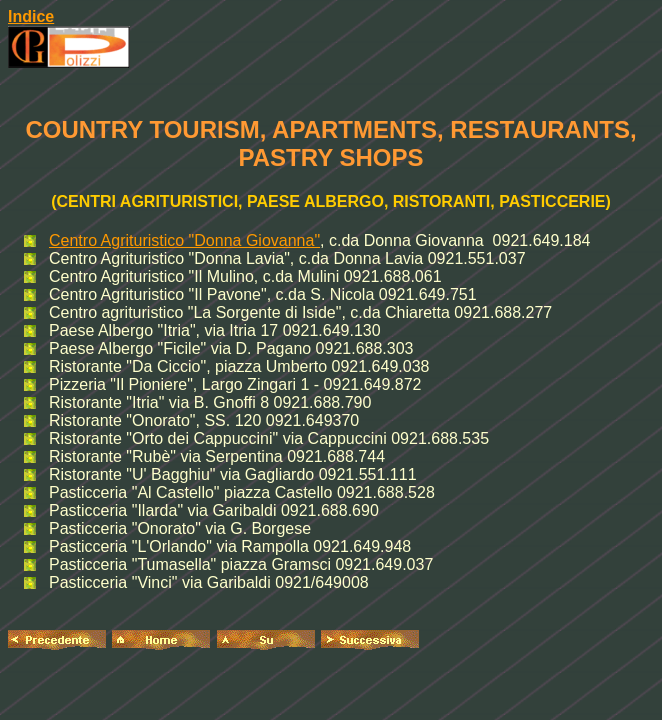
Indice (31, 16)
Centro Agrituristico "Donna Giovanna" (184, 240)
